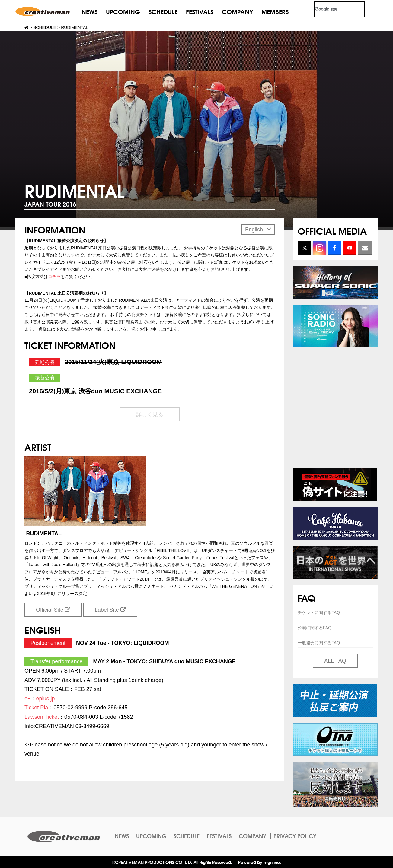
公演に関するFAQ (315, 628)
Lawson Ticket (42, 717)
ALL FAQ (335, 661)
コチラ (54, 277)
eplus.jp (46, 699)
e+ (28, 699)
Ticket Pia (36, 708)
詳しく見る (150, 414)
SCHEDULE (163, 11)
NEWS (89, 11)
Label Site (110, 610)
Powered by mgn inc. (260, 862)
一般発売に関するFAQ (319, 643)
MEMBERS (275, 11)
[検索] (332, 9)
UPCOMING (123, 11)
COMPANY (237, 11)
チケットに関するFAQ (319, 613)
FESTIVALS (200, 11)
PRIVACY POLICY (295, 836)
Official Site (53, 610)
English (258, 229)
